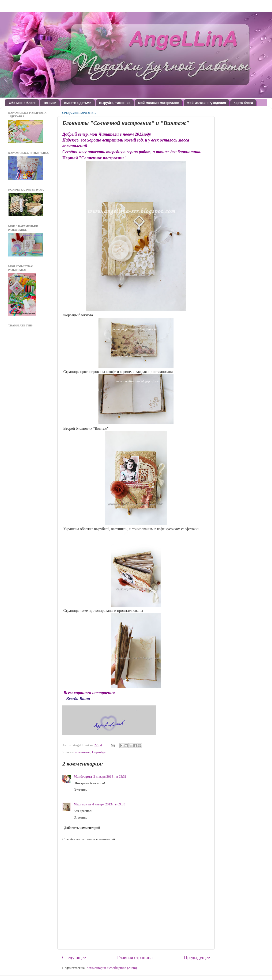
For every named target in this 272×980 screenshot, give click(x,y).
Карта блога (243, 103)
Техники (50, 103)
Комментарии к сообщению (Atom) (112, 968)
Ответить (80, 790)
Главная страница (135, 957)
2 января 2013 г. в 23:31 (110, 777)
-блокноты (83, 752)
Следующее (74, 957)
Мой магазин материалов (159, 103)
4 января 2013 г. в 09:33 (109, 804)
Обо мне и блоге (22, 103)
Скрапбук (99, 752)
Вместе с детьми (78, 103)
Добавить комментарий (82, 828)
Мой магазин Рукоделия (206, 103)
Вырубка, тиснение (115, 103)
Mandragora (83, 777)
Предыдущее (197, 957)
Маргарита (82, 804)
